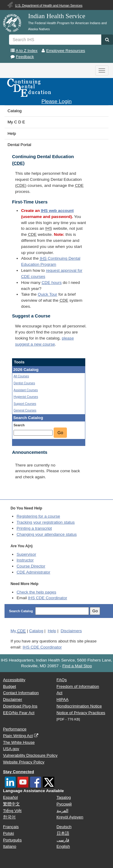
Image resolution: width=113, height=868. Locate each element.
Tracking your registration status (46, 522)
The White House (19, 742)
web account (57, 211)
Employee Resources (66, 51)
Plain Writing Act (18, 736)
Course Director (31, 566)
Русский (64, 804)
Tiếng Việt (12, 811)
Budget (9, 686)
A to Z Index (27, 51)
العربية (63, 811)
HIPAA (63, 699)
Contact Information (21, 693)
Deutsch (64, 827)
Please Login (56, 101)
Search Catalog (21, 611)
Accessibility (14, 680)
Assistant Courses (26, 390)
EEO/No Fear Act (19, 713)
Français (11, 827)
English (63, 846)
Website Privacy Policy (24, 762)
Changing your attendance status (47, 534)
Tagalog (64, 797)
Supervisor (26, 554)
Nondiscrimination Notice (79, 706)
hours (52, 283)
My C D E (16, 122)
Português (12, 840)
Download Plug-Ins (20, 706)
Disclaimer (13, 699)
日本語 (63, 833)
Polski (8, 833)
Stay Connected (19, 772)
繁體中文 (11, 804)
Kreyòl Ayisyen (70, 817)
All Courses (21, 376)
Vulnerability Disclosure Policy (30, 755)
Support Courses (25, 404)
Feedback (25, 57)
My (18, 631)
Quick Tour (47, 294)
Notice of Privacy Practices (81, 713)
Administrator (33, 572)
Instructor (25, 560)
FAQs (62, 680)
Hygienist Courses (26, 397)
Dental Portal (19, 145)
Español (10, 797)
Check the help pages (36, 592)
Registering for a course (38, 516)
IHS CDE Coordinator (48, 598)
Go (60, 433)
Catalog (15, 111)
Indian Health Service (57, 16)
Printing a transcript (34, 528)
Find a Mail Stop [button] (77, 666)
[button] (107, 40)
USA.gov (11, 749)
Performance (15, 729)
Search (19, 425)
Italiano (10, 846)
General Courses (25, 410)
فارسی (63, 840)
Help (12, 133)
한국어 (9, 817)
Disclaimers (71, 631)
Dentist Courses (24, 383)
